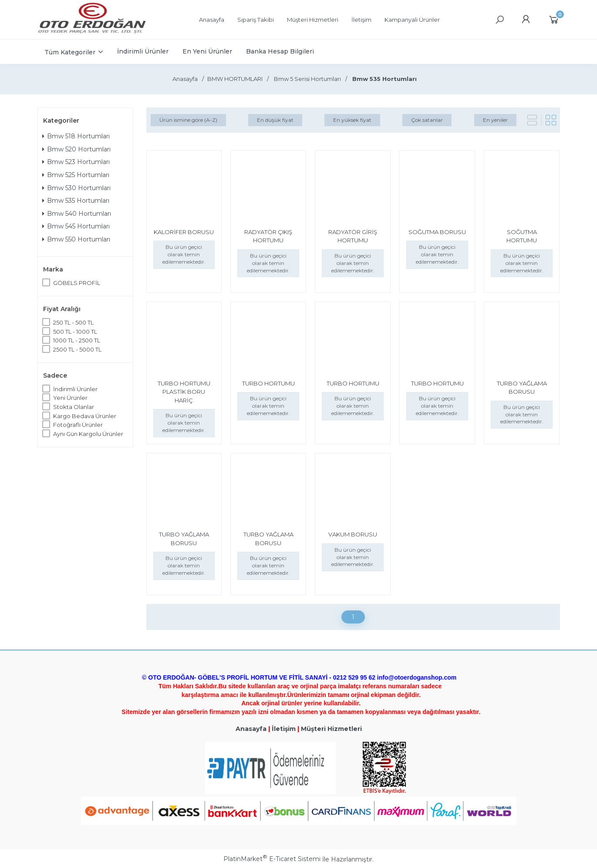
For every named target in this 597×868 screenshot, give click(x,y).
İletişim (284, 729)
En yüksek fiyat (352, 120)
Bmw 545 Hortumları (76, 226)
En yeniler (495, 120)
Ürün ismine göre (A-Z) (188, 120)
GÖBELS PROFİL (77, 283)
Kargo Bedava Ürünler (85, 416)
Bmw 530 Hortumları (76, 188)
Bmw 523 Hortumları (76, 162)
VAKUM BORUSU (353, 534)
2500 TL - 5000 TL (77, 349)
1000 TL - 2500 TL (77, 340)
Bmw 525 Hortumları (76, 175)
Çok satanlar (427, 120)
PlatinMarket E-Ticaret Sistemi (272, 859)
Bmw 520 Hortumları (76, 149)
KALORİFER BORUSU (184, 232)
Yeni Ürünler (70, 398)
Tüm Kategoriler (70, 52)
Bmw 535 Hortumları (76, 201)
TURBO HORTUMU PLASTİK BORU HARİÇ (184, 392)
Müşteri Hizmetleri (331, 729)
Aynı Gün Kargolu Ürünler (88, 434)
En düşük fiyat (275, 120)
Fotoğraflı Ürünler (78, 425)
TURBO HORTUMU (268, 383)
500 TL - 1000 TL (75, 332)
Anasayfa (251, 729)
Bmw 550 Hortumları (76, 239)
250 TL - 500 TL (73, 322)
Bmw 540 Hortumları (77, 214)
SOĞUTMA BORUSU (437, 232)
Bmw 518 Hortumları (76, 136)
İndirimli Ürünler (75, 389)
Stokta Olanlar (74, 407)
